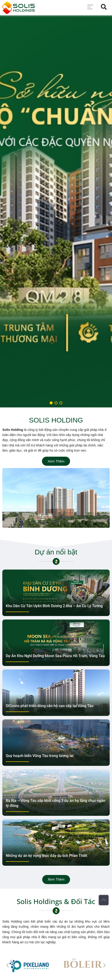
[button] (8, 965)
